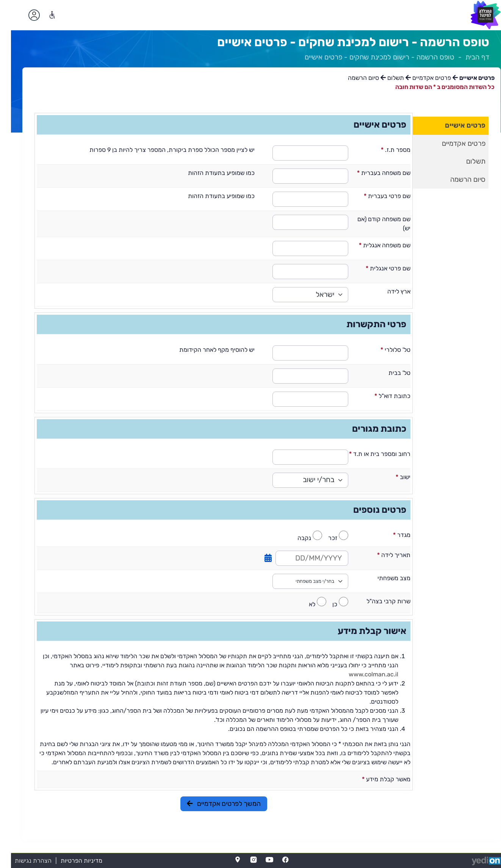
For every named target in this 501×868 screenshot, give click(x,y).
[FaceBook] (274, 860)
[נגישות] (41, 15)
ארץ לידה (387, 291)
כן (324, 604)
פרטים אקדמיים (453, 144)
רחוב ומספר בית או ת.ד (369, 454)
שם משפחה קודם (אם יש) (373, 224)
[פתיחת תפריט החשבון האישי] (23, 15)
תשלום (465, 161)
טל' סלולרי (384, 350)
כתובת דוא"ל (381, 396)
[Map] (227, 860)
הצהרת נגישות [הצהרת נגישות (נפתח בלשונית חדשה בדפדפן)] (22, 861)
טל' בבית (388, 373)
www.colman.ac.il (362, 674)
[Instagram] (243, 860)
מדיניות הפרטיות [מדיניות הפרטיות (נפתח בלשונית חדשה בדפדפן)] (70, 861)
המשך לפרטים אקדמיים (213, 804)
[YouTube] (258, 860)
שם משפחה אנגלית (374, 245)
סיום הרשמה (457, 180)
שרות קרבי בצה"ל (377, 601)
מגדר (391, 535)
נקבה (293, 538)
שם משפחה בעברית (373, 173)
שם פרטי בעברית (376, 196)
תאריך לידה (383, 555)
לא (301, 604)
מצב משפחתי (382, 578)
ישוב (392, 477)
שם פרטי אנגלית (377, 268)
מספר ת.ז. (385, 150)
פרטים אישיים (454, 125)
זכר (322, 538)
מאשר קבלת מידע (375, 779)
